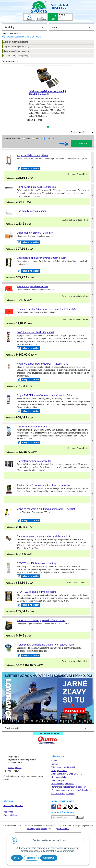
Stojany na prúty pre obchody (16, 51)
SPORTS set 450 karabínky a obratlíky (37, 563)
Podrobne (50, 139)
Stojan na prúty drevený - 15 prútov (35, 233)
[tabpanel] (48, 94)
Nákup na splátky (59, 780)
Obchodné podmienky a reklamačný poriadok (71, 790)
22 (80, 721)
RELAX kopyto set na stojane (32, 427)
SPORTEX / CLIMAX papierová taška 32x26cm (41, 620)
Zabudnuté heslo (11, 815)
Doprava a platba (59, 777)
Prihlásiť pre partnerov (13, 806)
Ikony (28, 139)
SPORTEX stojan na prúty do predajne (37, 592)
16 (51, 721)
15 (47, 721)
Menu (55, 27)
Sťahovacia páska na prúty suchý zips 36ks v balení (48, 93)
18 (61, 721)
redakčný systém (34, 829)
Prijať (17, 858)
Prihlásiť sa (42, 17)
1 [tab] (48, 127)
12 (32, 721)
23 (85, 721)
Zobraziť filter (82, 144)
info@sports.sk (15, 768)
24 (90, 721)
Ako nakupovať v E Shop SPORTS (67, 774)
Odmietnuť (49, 858)
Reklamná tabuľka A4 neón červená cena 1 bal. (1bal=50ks (47, 309)
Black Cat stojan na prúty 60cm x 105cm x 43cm (42, 258)
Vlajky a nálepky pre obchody (16, 46)
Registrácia (8, 812)
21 (76, 721)
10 (22, 721)
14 (42, 721)
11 (27, 721)
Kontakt (55, 764)
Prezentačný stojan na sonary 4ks (34, 461)
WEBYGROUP (63, 829)
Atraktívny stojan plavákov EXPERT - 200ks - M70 (43, 364)
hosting (44, 829)
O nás (54, 761)
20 (71, 721)
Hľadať (29, 17)
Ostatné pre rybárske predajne (17, 56)
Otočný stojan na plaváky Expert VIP (36, 332)
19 (66, 721)
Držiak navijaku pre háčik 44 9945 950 (36, 187)
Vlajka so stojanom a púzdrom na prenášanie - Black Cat (46, 509)
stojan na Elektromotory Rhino (32, 155)
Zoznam (38, 139)
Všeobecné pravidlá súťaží (63, 767)
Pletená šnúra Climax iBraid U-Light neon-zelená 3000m (46, 645)
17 (56, 721)
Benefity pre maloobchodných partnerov (69, 787)
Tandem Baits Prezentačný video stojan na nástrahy (43, 485)
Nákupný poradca (59, 771)
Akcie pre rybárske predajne (16, 42)
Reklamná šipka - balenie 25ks (33, 286)
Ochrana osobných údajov (63, 794)
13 (37, 721)
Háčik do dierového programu (32, 211)
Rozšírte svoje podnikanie (63, 784)
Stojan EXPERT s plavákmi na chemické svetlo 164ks (44, 395)
